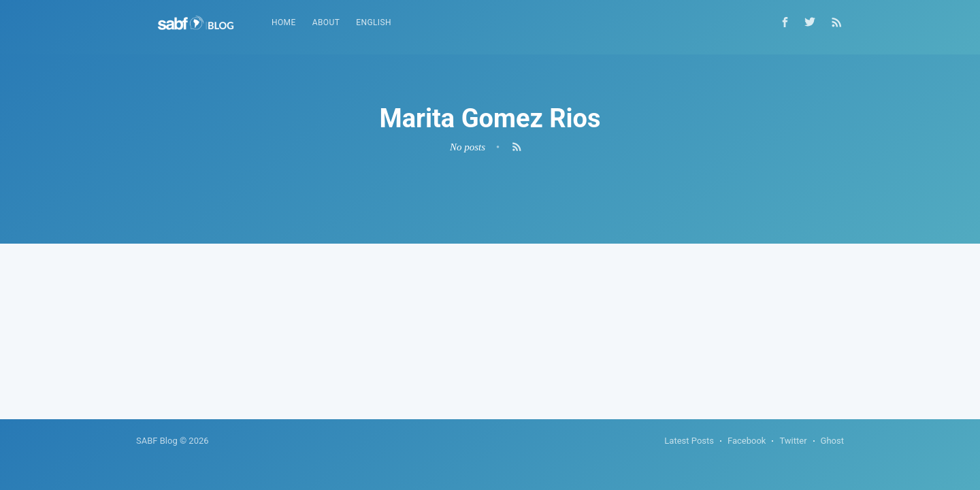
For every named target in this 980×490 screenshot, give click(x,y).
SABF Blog (157, 441)
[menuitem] (284, 23)
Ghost (832, 441)
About (326, 22)
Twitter (793, 441)
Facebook (747, 441)
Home (284, 22)
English (374, 22)
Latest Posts (689, 441)
